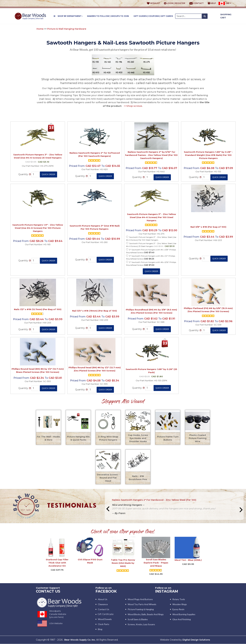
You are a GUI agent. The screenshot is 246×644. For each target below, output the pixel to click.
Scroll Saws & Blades (138, 619)
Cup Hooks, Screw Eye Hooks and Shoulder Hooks (138, 438)
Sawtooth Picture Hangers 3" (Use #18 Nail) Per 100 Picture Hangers (95, 227)
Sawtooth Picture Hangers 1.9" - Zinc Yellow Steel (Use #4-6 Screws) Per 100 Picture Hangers (38, 228)
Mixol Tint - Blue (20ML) (188, 560)
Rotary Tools (179, 599)
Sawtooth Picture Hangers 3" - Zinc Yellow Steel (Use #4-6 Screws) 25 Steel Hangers (38, 156)
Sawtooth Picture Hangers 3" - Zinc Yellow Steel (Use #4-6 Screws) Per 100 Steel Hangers (151, 217)
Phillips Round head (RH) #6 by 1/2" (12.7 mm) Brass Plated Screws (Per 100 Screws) (38, 370)
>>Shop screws (133, 106)
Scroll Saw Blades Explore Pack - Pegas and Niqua (156, 563)
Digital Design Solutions (196, 640)
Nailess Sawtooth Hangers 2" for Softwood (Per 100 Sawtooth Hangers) (95, 154)
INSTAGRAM (167, 591)
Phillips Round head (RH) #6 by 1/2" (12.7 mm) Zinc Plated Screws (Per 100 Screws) (95, 369)
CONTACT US (49, 591)
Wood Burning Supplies (184, 614)
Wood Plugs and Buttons (140, 599)
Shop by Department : (68, 16)
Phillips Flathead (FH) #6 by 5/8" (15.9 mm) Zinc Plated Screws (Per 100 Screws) (208, 310)
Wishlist (153, 3)
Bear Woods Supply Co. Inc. (80, 640)
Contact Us (104, 609)
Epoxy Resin (178, 609)
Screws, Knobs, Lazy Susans (141, 624)
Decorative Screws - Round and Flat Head (108, 478)
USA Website (56, 623)
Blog (100, 629)
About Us (103, 599)
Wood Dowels (105, 619)
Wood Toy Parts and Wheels (142, 604)
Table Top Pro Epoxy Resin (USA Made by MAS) (123, 563)
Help (212, 3)
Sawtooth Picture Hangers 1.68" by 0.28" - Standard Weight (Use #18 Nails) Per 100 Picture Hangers (208, 155)
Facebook (107, 591)
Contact (197, 3)
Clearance (103, 604)
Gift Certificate (106, 614)
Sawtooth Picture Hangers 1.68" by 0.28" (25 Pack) (151, 371)
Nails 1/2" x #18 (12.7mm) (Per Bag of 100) (38, 309)
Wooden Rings (180, 604)
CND (225, 3)
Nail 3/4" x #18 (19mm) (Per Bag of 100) (95, 311)
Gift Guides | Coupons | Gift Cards (153, 16)
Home (40, 29)
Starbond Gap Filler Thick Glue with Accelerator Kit (57, 563)
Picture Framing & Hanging (141, 609)
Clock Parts (104, 624)
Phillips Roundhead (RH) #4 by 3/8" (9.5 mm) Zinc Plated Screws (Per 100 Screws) (151, 311)
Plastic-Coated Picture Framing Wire (198, 438)
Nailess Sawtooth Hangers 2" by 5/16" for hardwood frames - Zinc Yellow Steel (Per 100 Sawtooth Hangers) (151, 155)
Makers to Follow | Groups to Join (108, 16)
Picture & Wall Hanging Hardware (67, 29)
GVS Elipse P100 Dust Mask (90, 561)
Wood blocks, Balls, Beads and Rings (146, 614)
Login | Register (175, 3)
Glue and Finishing (182, 619)
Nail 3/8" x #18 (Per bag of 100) (208, 227)
